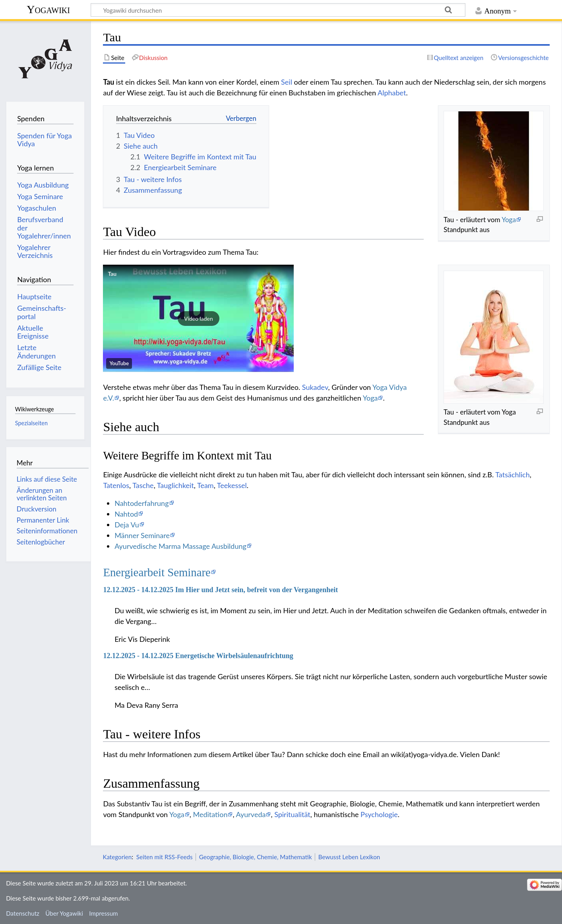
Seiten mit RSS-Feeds (165, 857)
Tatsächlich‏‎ (512, 475)
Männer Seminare (142, 535)
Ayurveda (251, 814)
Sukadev (315, 387)
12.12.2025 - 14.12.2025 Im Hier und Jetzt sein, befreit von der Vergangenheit (220, 590)
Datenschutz (23, 913)
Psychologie (379, 814)
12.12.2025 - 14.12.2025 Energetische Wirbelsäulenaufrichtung (198, 656)
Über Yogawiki (64, 913)
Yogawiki (48, 9)
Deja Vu (127, 525)
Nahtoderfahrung (141, 503)
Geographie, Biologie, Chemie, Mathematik (256, 857)
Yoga (509, 220)
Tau (112, 274)
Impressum (104, 913)
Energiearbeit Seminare (157, 572)
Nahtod (126, 514)
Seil (287, 82)
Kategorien (117, 857)
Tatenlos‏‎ (116, 485)
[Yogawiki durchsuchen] (278, 10)
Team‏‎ (205, 485)
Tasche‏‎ (143, 485)
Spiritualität (292, 814)
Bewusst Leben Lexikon (349, 857)
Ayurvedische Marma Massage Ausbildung (180, 546)
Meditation (210, 814)
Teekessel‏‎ (232, 485)
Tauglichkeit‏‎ (175, 485)
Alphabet (392, 93)
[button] (198, 318)
